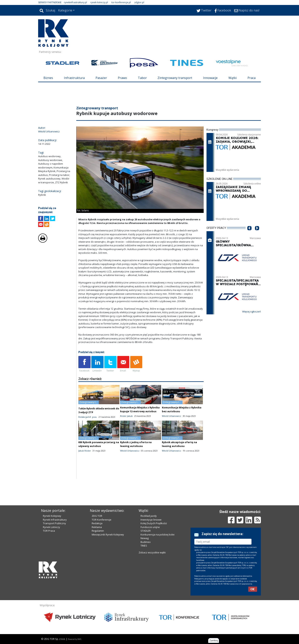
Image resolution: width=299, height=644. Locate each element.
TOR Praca (49, 531)
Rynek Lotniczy (51, 527)
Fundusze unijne (150, 527)
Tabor (142, 78)
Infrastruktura (74, 78)
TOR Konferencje (102, 520)
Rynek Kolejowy (52, 516)
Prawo (122, 78)
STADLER (146, 531)
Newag (145, 538)
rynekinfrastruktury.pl (75, 2)
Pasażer (101, 78)
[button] (249, 234)
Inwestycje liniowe (151, 520)
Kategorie (65, 10)
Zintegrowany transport (175, 78)
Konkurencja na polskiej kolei (158, 535)
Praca (252, 78)
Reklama (97, 527)
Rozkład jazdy (149, 516)
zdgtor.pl (139, 2)
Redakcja (97, 523)
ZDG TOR (97, 516)
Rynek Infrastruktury (55, 520)
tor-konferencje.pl (121, 2)
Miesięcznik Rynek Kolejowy (108, 535)
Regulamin (98, 531)
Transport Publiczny (54, 523)
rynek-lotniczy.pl (99, 2)
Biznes (48, 78)
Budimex (146, 542)
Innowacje (210, 78)
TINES (144, 546)
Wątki (233, 78)
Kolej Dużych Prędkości (154, 523)
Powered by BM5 (75, 639)
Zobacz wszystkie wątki (152, 552)
